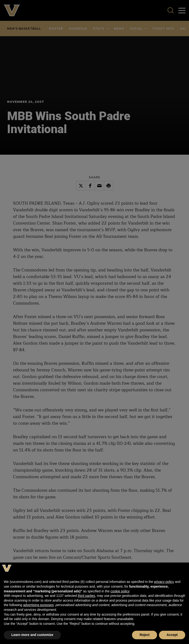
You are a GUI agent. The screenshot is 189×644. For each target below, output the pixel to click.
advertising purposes (38, 605)
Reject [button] (145, 635)
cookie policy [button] (120, 591)
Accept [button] (172, 635)
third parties (86, 596)
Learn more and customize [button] (32, 635)
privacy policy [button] (164, 582)
